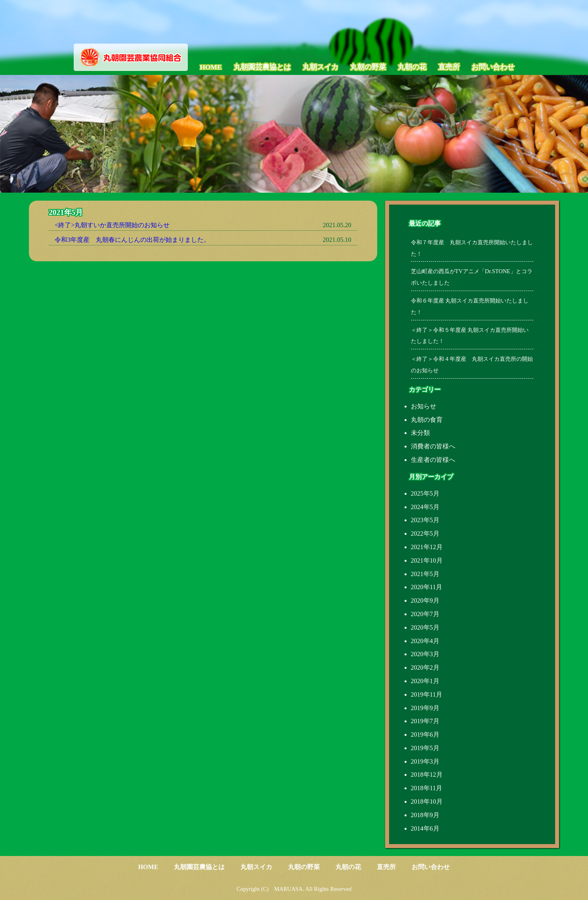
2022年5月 (425, 533)
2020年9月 (425, 600)
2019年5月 (425, 748)
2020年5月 (425, 627)
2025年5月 (425, 493)
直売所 (449, 67)
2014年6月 (425, 828)
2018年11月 (427, 788)
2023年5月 (425, 520)
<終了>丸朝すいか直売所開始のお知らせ (112, 225)
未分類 (420, 433)
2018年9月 (425, 815)
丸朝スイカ (321, 67)
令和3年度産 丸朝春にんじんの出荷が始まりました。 (132, 240)
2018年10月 (427, 801)
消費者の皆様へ (433, 446)
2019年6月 (425, 734)
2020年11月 (427, 587)
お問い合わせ (493, 67)
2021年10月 (427, 560)
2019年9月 (425, 708)
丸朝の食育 (427, 420)
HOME (211, 67)
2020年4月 (425, 641)
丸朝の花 (412, 67)
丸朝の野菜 (368, 67)
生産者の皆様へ (433, 460)
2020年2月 (425, 667)
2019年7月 (425, 721)
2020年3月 (425, 654)
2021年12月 (427, 547)
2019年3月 (425, 761)
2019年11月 (427, 694)
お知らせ (424, 406)
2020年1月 (425, 681)
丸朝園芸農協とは (262, 67)
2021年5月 (425, 574)
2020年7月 (425, 614)
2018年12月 (427, 775)
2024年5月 (425, 507)
